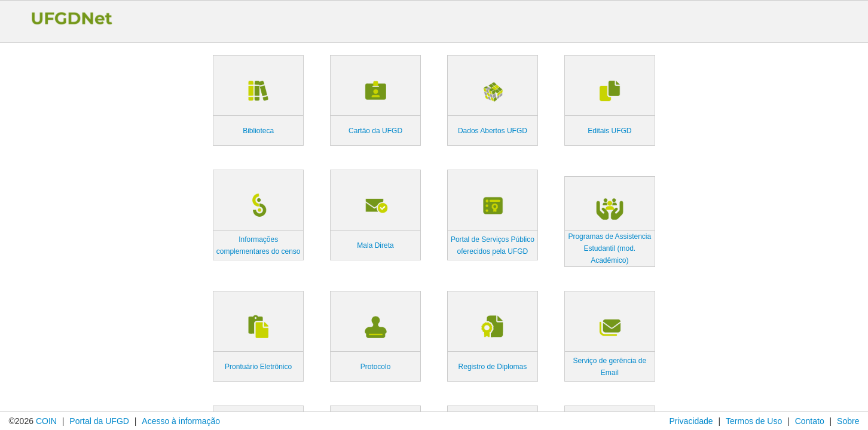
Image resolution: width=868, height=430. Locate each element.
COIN (46, 421)
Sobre (848, 421)
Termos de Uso (754, 421)
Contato (810, 421)
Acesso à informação (181, 421)
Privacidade (691, 421)
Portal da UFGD (99, 421)
